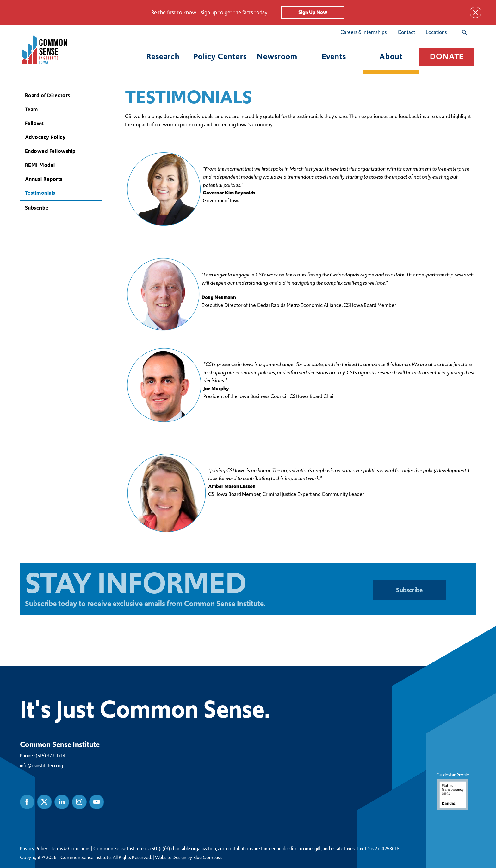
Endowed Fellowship (50, 151)
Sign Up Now (313, 12)
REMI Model (40, 165)
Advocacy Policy (45, 137)
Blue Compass (208, 857)
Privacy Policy (34, 848)
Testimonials (40, 193)
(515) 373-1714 (51, 755)
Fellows (34, 123)
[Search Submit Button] (464, 32)
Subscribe (37, 208)
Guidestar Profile (452, 791)
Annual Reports (43, 179)
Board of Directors (47, 95)
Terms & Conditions (70, 848)
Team (31, 109)
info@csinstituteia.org (41, 765)
